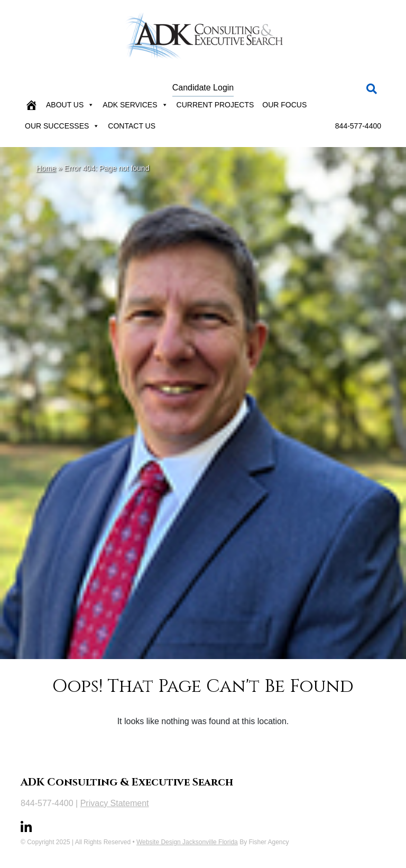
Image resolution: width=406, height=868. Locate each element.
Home (46, 168)
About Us (70, 105)
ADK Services (135, 105)
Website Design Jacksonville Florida (187, 842)
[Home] (31, 105)
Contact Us (132, 126)
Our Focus (284, 105)
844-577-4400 (358, 126)
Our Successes (62, 126)
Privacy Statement (115, 803)
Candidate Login (203, 88)
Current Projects (215, 105)
